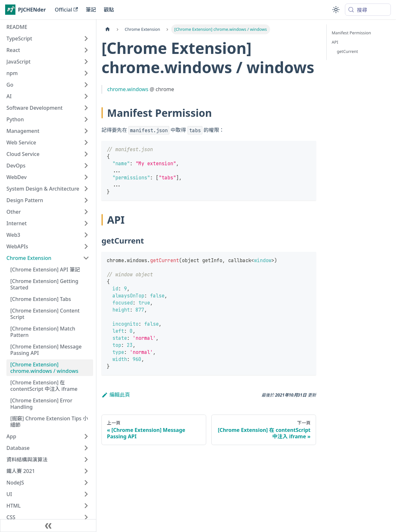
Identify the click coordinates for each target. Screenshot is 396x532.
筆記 (91, 10)
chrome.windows (128, 89)
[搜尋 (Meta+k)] (368, 10)
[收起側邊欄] (48, 526)
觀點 (109, 10)
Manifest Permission (351, 33)
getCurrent (348, 51)
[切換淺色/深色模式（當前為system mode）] (336, 10)
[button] (48, 39)
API (335, 42)
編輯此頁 (116, 395)
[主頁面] (108, 29)
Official (66, 10)
